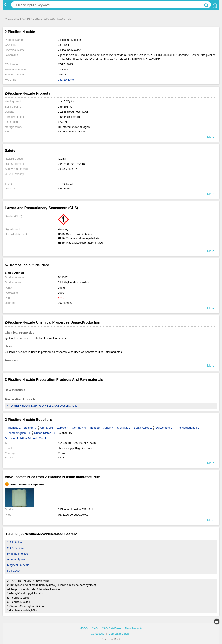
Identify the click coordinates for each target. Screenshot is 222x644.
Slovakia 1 (124, 428)
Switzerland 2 (164, 428)
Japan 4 (108, 428)
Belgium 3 (30, 428)
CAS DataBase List (36, 19)
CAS (95, 628)
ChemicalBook (13, 19)
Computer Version (120, 634)
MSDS (84, 628)
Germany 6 (79, 428)
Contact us (98, 634)
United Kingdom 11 (19, 433)
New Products (134, 628)
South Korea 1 (143, 428)
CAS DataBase (111, 628)
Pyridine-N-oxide (18, 554)
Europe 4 (63, 428)
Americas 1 (14, 428)
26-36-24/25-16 (68, 169)
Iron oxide (13, 571)
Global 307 (66, 433)
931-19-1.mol (66, 80)
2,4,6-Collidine (16, 548)
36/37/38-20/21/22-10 (71, 164)
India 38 (95, 428)
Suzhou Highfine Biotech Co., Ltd (27, 438)
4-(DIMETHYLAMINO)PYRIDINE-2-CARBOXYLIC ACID (42, 406)
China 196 (47, 428)
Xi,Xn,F (63, 159)
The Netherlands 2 (188, 428)
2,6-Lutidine (15, 542)
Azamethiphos (16, 559)
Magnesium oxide (18, 565)
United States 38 (45, 433)
